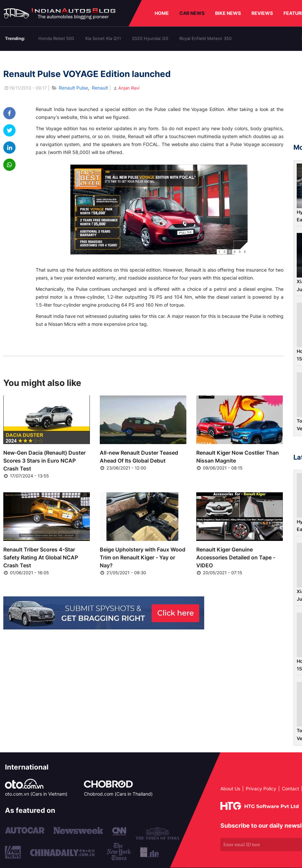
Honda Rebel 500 (56, 38)
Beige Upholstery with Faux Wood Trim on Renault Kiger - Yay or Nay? (143, 557)
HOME (162, 13)
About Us (230, 789)
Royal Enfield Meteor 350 (206, 38)
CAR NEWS (192, 13)
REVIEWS (262, 13)
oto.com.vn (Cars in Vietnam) (36, 794)
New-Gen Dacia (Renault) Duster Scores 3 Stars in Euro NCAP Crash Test (44, 461)
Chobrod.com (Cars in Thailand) (118, 794)
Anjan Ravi (126, 88)
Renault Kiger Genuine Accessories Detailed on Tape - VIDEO (236, 557)
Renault (100, 88)
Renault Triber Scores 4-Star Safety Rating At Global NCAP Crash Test (41, 557)
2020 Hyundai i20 (150, 38)
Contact (290, 789)
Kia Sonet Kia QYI (103, 38)
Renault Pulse (73, 88)
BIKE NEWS (228, 13)
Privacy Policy (261, 789)
